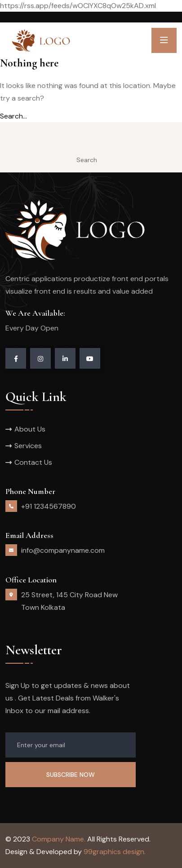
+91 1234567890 (49, 506)
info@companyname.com (63, 550)
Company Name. (59, 839)
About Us (30, 429)
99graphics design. (115, 852)
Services (28, 446)
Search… (13, 116)
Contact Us (33, 462)
